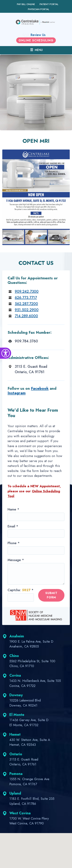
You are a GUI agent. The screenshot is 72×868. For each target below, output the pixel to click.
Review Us (38, 35)
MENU (36, 50)
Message (16, 560)
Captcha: (21, 590)
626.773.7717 (26, 298)
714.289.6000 (26, 316)
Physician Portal (39, 9)
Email (13, 526)
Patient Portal (49, 4)
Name (13, 509)
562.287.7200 (26, 304)
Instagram (17, 393)
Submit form (51, 595)
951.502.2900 (27, 310)
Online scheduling (36, 40)
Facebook (40, 388)
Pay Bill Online (26, 4)
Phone (14, 543)
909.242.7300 (27, 292)
